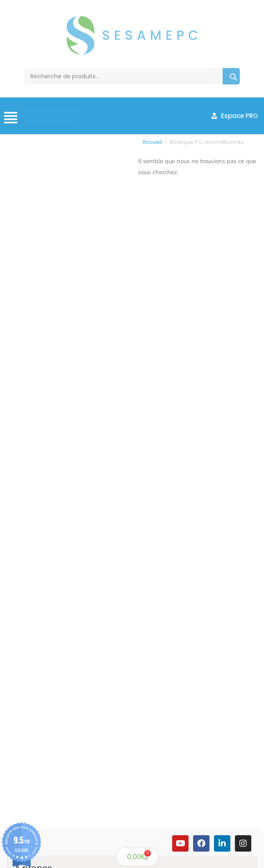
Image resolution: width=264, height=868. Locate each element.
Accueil (152, 142)
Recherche (231, 76)
